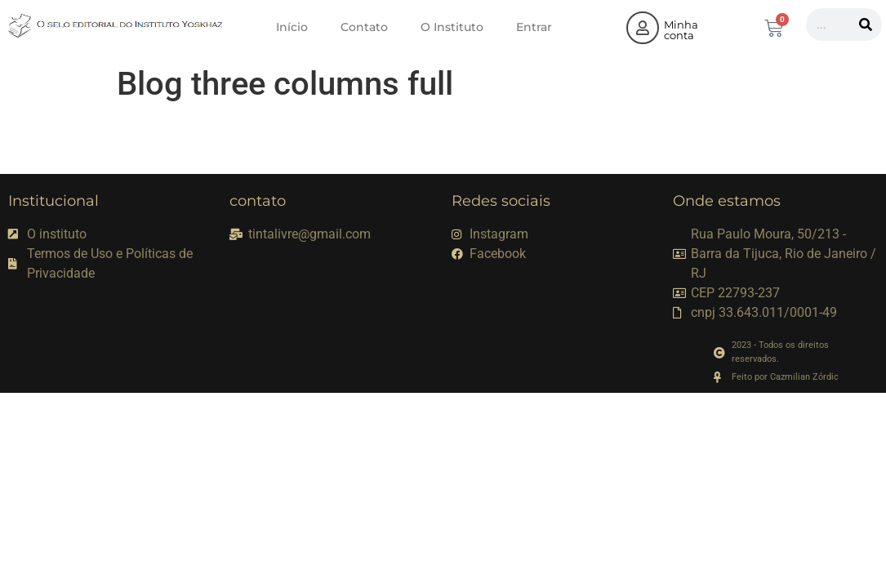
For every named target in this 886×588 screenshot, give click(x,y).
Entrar (534, 27)
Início (292, 27)
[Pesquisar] (866, 24)
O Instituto (452, 27)
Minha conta (681, 30)
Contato (364, 27)
